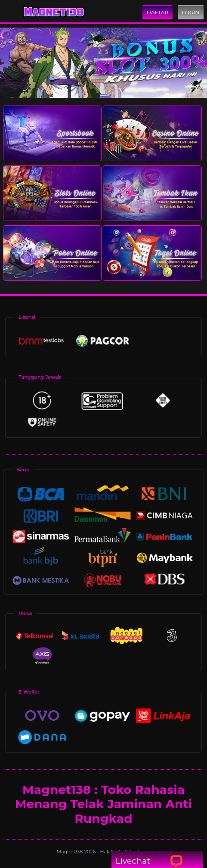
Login (191, 12)
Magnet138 (71, 852)
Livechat (149, 861)
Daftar (158, 12)
